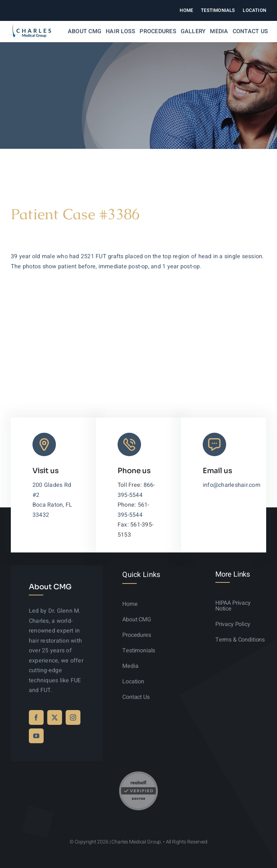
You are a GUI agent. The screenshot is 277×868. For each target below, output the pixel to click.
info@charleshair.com (232, 485)
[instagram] (73, 717)
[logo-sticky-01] (29, 26)
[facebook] (36, 717)
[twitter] (55, 717)
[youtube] (36, 736)
